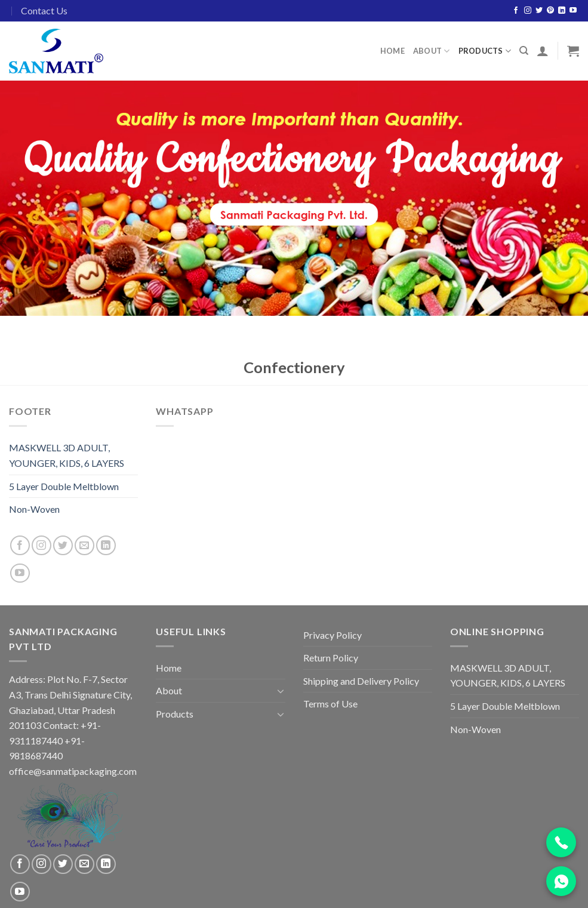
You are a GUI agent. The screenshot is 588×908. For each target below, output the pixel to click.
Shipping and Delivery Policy (361, 681)
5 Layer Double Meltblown (64, 486)
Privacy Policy (333, 635)
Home (392, 51)
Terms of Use (330, 704)
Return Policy (331, 658)
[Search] (524, 51)
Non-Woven (34, 509)
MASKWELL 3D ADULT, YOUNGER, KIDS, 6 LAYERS (67, 455)
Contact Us (44, 10)
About (432, 51)
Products (485, 51)
